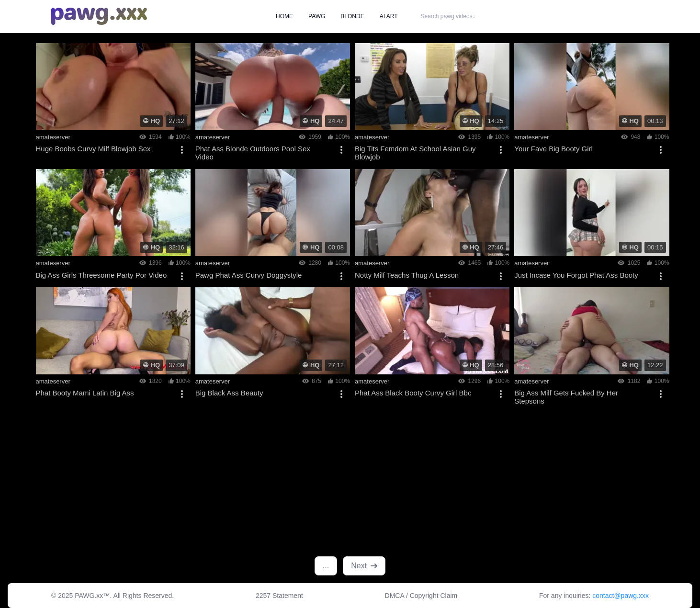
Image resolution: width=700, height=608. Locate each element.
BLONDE (352, 16)
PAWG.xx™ (92, 596)
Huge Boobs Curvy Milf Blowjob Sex (93, 149)
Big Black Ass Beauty (229, 393)
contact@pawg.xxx (621, 596)
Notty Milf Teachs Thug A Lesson (407, 275)
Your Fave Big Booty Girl (553, 149)
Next (364, 566)
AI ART (389, 16)
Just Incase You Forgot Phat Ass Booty (576, 275)
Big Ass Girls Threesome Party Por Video (102, 275)
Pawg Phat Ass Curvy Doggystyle (249, 275)
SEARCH (514, 16)
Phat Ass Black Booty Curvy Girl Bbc (413, 393)
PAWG (317, 16)
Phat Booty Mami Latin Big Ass (85, 393)
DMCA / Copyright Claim (421, 596)
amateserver (53, 137)
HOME (284, 16)
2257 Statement (279, 596)
